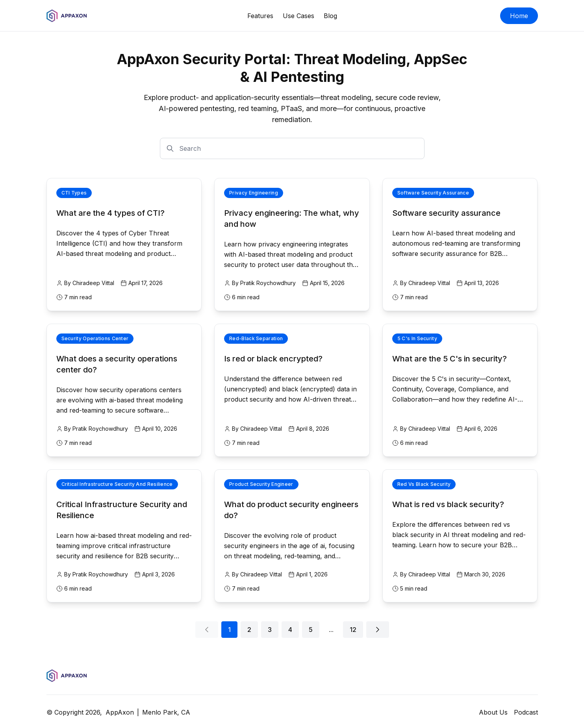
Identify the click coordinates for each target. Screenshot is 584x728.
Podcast (526, 712)
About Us (493, 712)
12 (353, 630)
